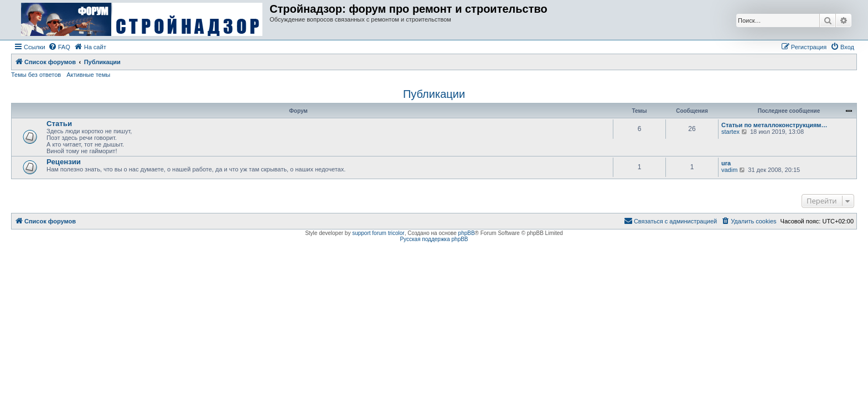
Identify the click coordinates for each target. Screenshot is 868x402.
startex (730, 132)
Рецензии (64, 162)
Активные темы (88, 75)
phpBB (467, 233)
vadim (729, 170)
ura (726, 163)
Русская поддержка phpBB (434, 239)
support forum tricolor (378, 233)
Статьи (59, 124)
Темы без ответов (36, 75)
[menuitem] (59, 47)
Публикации (434, 94)
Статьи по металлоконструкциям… (774, 125)
